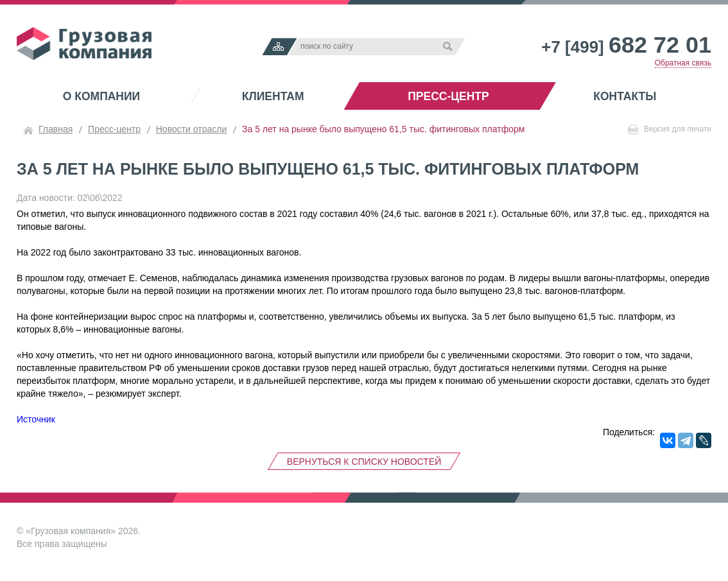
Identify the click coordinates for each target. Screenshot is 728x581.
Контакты (625, 96)
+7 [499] (626, 47)
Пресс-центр (448, 96)
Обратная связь (683, 63)
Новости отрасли (192, 129)
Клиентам (273, 96)
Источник (36, 419)
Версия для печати (670, 130)
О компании (101, 96)
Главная (56, 129)
